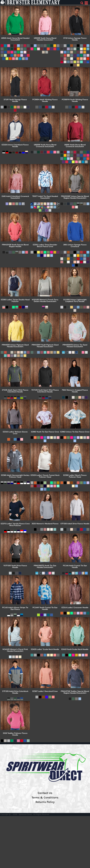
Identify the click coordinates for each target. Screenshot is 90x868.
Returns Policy (45, 802)
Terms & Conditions (45, 798)
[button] (82, 3)
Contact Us (45, 793)
